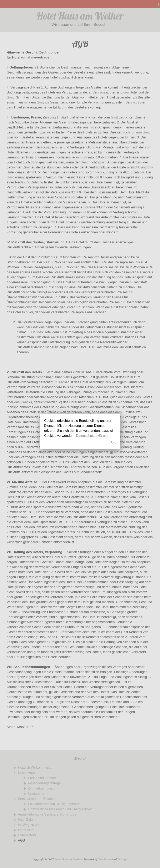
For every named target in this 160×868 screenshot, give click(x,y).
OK (113, 442)
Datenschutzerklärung (92, 436)
